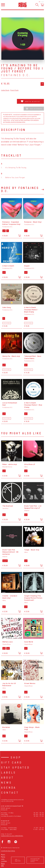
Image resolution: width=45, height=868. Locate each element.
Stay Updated (15, 767)
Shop (16, 757)
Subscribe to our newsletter (12, 836)
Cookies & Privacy (8, 851)
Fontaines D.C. (16, 75)
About (7, 777)
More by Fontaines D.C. (20, 189)
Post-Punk (14, 90)
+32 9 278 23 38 (7, 801)
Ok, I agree (18, 860)
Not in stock (34, 109)
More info (3, 864)
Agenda (9, 787)
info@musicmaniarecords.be (12, 800)
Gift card (12, 762)
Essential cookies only (35, 860)
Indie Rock (5, 90)
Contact (10, 792)
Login (43, 2)
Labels (9, 772)
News (6, 782)
